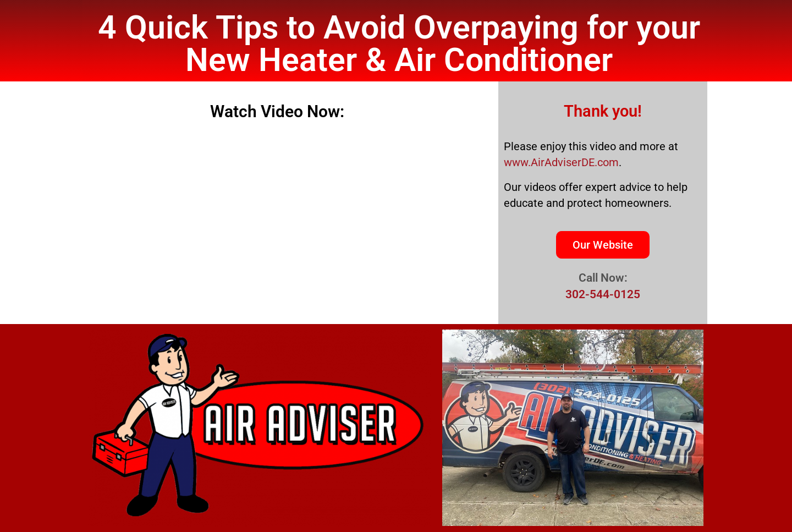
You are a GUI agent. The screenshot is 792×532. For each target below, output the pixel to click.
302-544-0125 (603, 294)
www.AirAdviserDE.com (561, 162)
